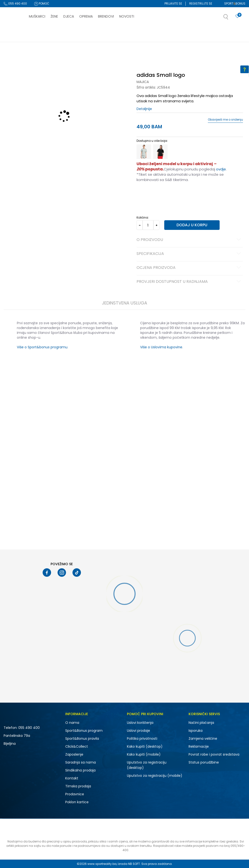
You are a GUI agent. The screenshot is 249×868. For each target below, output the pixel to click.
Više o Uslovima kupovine (161, 347)
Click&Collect (77, 746)
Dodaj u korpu (192, 225)
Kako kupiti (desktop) (145, 746)
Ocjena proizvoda (189, 268)
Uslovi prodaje (138, 731)
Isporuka (196, 731)
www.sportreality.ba (102, 864)
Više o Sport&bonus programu (42, 347)
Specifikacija (189, 254)
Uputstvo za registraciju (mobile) (155, 776)
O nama (72, 723)
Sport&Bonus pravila (82, 738)
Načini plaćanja (201, 723)
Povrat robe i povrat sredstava (214, 754)
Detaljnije (144, 109)
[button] (231, 18)
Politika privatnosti (142, 738)
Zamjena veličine (203, 738)
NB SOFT (134, 864)
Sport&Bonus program (84, 731)
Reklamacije (199, 746)
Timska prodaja (78, 786)
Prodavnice (75, 794)
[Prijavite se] (237, 16)
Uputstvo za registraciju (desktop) (147, 765)
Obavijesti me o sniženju (225, 120)
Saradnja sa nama (81, 762)
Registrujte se (201, 3)
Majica (143, 82)
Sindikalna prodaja (80, 770)
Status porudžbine (204, 762)
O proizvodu (189, 240)
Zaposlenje (74, 754)
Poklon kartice (77, 802)
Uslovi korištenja (140, 723)
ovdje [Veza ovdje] (221, 169)
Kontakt (72, 778)
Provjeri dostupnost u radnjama (189, 282)
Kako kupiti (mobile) (144, 754)
